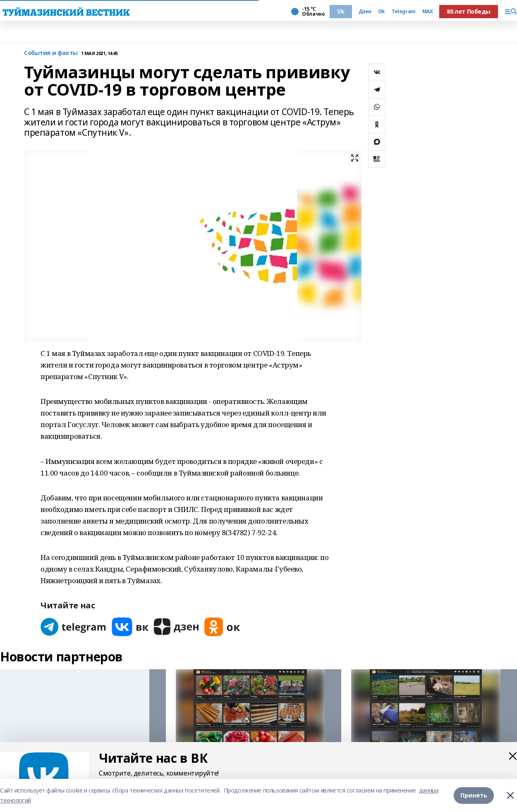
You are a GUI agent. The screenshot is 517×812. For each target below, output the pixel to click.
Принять (474, 795)
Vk (341, 11)
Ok (382, 12)
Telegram (404, 12)
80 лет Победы (469, 11)
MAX (428, 12)
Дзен (365, 12)
